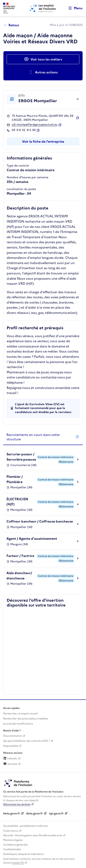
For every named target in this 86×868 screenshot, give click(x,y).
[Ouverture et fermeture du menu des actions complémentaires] (43, 72)
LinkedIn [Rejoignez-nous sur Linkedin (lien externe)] (10, 759)
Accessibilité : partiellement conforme (25, 826)
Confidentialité (12, 849)
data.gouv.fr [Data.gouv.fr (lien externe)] (35, 813)
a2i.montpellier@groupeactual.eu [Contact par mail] (35, 125)
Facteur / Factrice (20, 556)
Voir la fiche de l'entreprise (43, 141)
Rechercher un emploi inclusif (20, 714)
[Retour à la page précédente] (13, 25)
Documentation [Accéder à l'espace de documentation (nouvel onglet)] (13, 736)
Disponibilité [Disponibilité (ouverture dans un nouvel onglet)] (11, 746)
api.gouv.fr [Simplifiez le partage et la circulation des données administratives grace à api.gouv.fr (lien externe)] (56, 813)
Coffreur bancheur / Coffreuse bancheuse (40, 521)
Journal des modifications (18, 724)
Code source (11, 831)
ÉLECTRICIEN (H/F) (17, 502)
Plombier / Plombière (15, 479)
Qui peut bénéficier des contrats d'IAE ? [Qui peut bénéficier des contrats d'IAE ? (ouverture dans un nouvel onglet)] (27, 741)
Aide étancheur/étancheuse (19, 576)
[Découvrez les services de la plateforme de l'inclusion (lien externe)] (18, 783)
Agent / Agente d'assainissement (32, 539)
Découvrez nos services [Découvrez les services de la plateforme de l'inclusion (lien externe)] (17, 804)
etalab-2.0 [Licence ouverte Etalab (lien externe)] (18, 863)
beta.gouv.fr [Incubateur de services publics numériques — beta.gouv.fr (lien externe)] (12, 813)
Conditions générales (15, 845)
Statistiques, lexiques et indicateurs (24, 854)
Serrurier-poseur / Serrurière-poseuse (21, 457)
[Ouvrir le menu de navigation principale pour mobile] (74, 8)
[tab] (43, 437)
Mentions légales (13, 840)
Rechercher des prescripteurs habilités (26, 719)
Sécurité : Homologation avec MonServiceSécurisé (33, 835)
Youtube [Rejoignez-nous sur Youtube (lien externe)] (10, 764)
